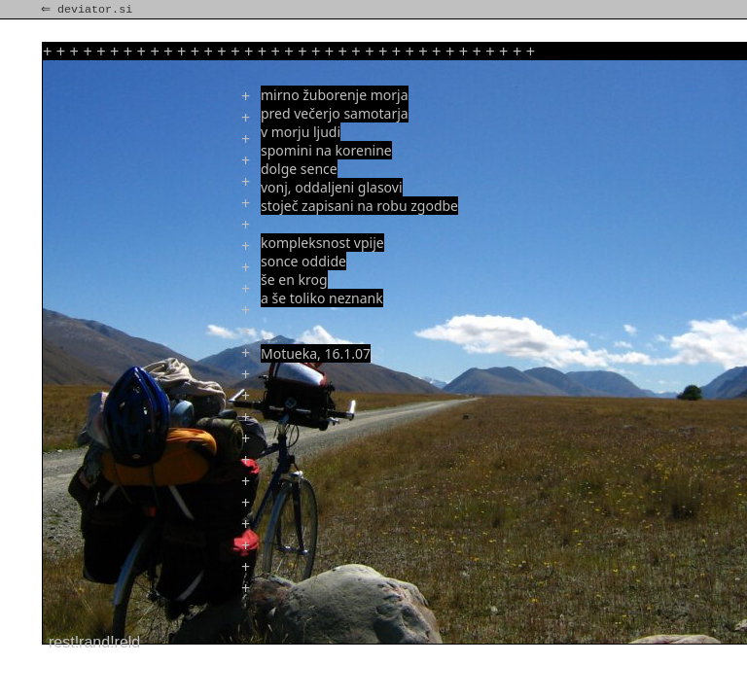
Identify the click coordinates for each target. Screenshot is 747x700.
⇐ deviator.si (89, 10)
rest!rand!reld (94, 642)
